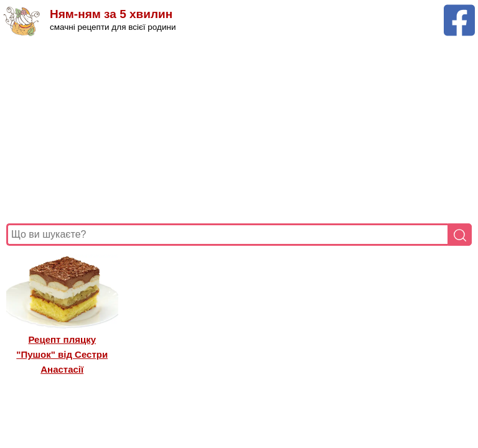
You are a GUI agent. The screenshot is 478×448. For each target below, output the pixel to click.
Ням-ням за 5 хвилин (111, 14)
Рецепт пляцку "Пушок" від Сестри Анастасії (62, 355)
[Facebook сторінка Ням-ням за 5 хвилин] (459, 10)
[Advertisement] (239, 130)
